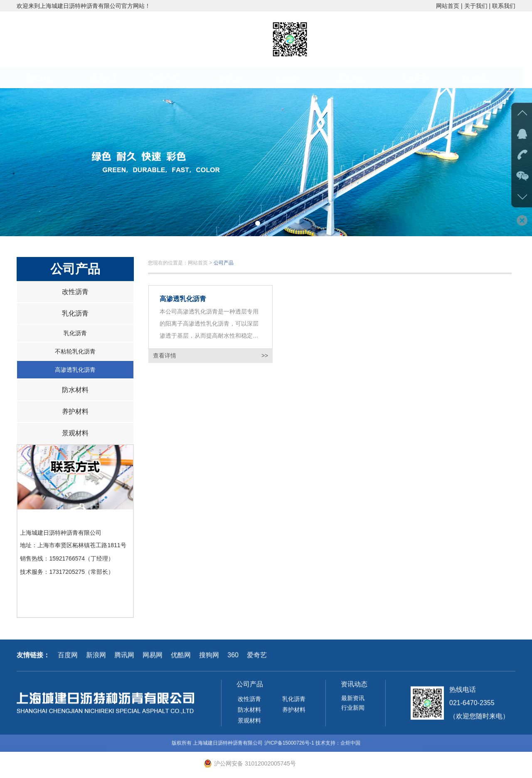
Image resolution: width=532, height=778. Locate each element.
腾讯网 (124, 658)
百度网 (68, 658)
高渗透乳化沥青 (75, 370)
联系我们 (504, 6)
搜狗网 (209, 658)
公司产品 (172, 78)
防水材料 (75, 390)
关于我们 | (478, 6)
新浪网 (96, 658)
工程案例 (235, 78)
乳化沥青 (75, 313)
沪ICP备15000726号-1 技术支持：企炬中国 (312, 746)
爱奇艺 (257, 658)
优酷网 (181, 658)
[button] (258, 223)
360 (233, 658)
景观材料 (75, 433)
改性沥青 (75, 292)
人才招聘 (360, 78)
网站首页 (48, 78)
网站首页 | (450, 6)
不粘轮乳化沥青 (75, 351)
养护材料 (75, 411)
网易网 (153, 658)
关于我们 (110, 78)
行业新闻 (353, 711)
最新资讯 (353, 701)
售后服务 (422, 78)
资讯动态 (297, 78)
